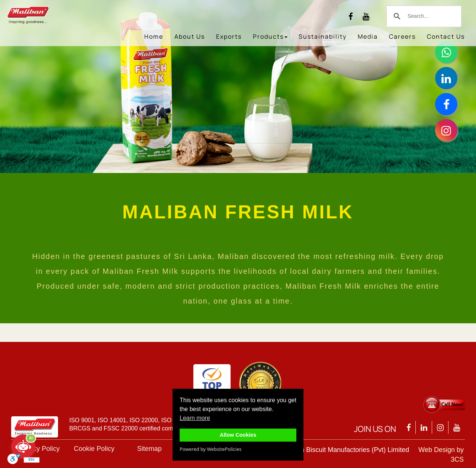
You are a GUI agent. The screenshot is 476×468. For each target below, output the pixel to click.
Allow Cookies (238, 435)
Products (270, 36)
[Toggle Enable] (14, 460)
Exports (229, 36)
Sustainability (323, 36)
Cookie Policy (94, 449)
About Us (190, 36)
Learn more (195, 418)
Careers (402, 36)
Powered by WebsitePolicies (210, 449)
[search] (423, 16)
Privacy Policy (39, 449)
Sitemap (149, 449)
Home (154, 36)
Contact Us (446, 36)
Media (368, 36)
